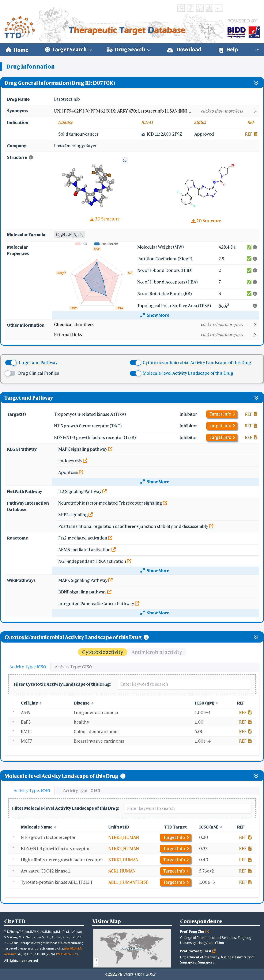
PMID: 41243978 (67, 954)
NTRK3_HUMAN (124, 837)
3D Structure (105, 219)
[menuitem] (17, 50)
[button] (156, 111)
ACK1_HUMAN (122, 871)
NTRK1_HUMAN (123, 860)
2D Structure (206, 221)
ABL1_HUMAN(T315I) (129, 882)
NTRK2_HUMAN (124, 849)
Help (229, 50)
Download (184, 50)
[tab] (28, 667)
